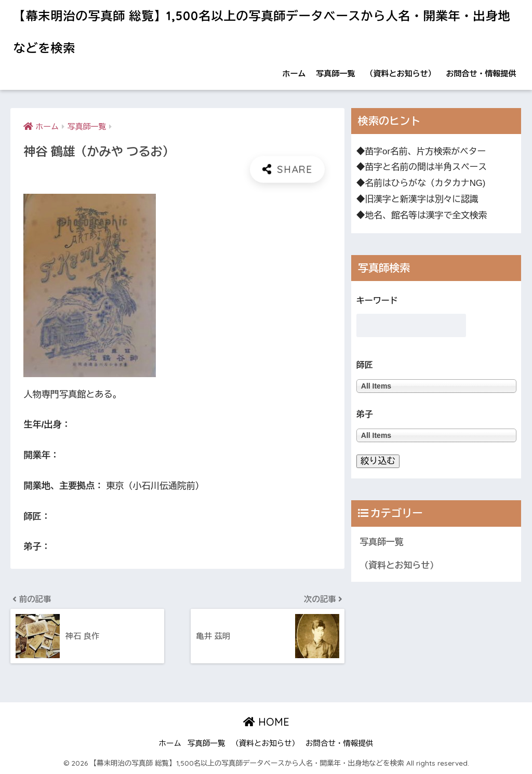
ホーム (294, 74)
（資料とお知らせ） (401, 74)
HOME (266, 722)
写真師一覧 (336, 74)
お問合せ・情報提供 (481, 74)
